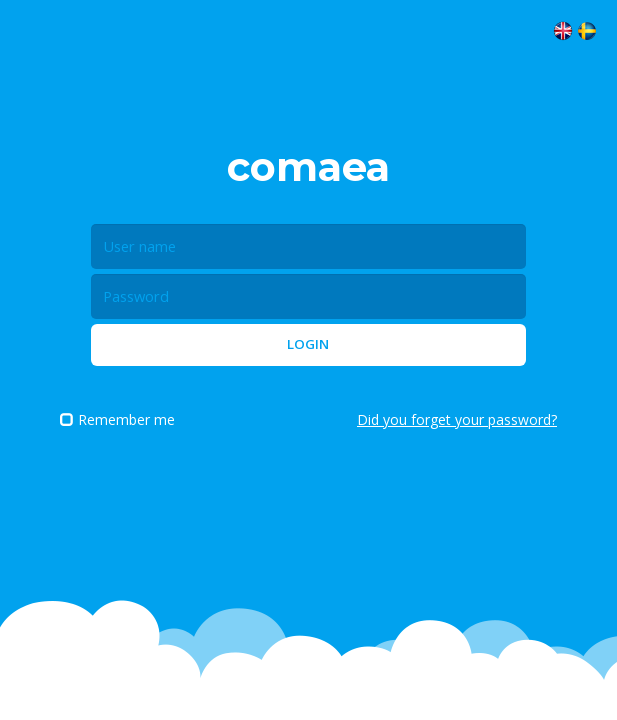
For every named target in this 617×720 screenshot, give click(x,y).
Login (308, 344)
